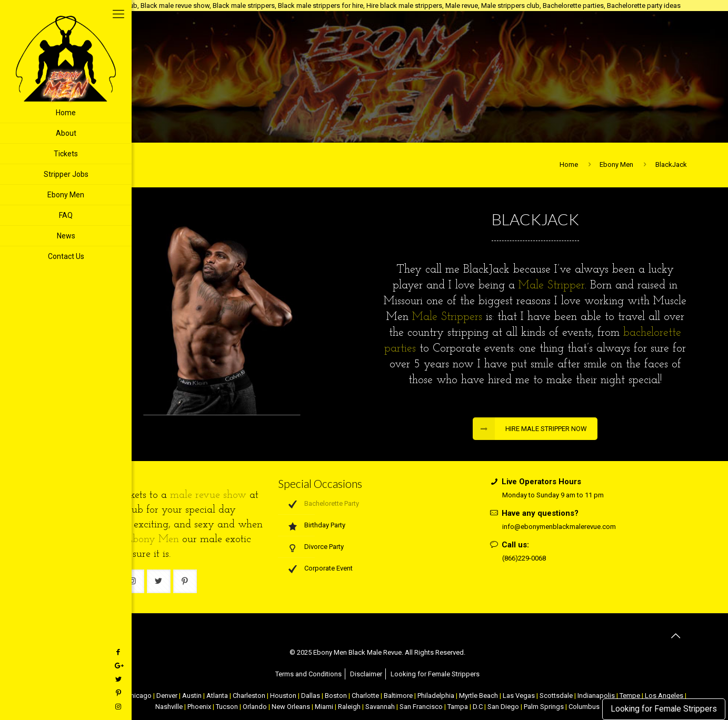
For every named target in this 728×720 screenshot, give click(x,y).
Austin (192, 696)
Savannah (380, 707)
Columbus (584, 707)
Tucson (227, 707)
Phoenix (199, 707)
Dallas (311, 696)
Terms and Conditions (308, 674)
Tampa (458, 707)
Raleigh (349, 707)
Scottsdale (556, 696)
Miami (324, 707)
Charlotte (365, 696)
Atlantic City (104, 696)
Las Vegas (519, 696)
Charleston (249, 696)
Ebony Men (616, 164)
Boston (336, 696)
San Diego (503, 707)
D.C (478, 707)
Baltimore (398, 696)
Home (569, 164)
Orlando (255, 707)
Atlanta (217, 696)
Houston (283, 696)
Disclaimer (366, 674)
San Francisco (421, 707)
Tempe (630, 696)
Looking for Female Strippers (664, 709)
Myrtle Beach (478, 696)
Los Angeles (664, 696)
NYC (75, 696)
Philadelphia (436, 696)
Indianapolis (596, 696)
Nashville (169, 707)
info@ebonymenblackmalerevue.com (559, 527)
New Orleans (291, 707)
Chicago (139, 696)
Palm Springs (544, 707)
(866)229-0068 (524, 558)
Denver (167, 696)
